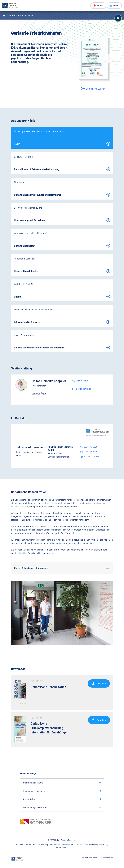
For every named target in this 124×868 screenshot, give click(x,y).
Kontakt (20, 845)
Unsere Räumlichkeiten (27, 271)
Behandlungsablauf (25, 246)
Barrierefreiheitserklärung (37, 845)
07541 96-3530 (91, 451)
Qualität (18, 296)
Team (17, 144)
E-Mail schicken (84, 389)
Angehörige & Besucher (34, 791)
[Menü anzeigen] (114, 6)
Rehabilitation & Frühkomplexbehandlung (37, 169)
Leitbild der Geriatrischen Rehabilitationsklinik (39, 347)
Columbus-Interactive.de (103, 858)
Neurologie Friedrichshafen (20, 15)
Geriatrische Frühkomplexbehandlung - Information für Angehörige (49, 728)
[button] (118, 18)
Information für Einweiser (28, 322)
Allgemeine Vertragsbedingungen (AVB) (92, 845)
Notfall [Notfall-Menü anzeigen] (100, 6)
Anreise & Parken (31, 799)
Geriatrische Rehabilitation (48, 687)
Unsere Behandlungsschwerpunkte (31, 568)
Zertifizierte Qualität (95, 89)
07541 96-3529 (91, 447)
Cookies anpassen (62, 847)
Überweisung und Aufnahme (29, 220)
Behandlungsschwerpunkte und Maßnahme (38, 195)
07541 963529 (82, 381)
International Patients (33, 783)
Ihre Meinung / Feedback (34, 807)
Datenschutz (67, 845)
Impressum (55, 845)
